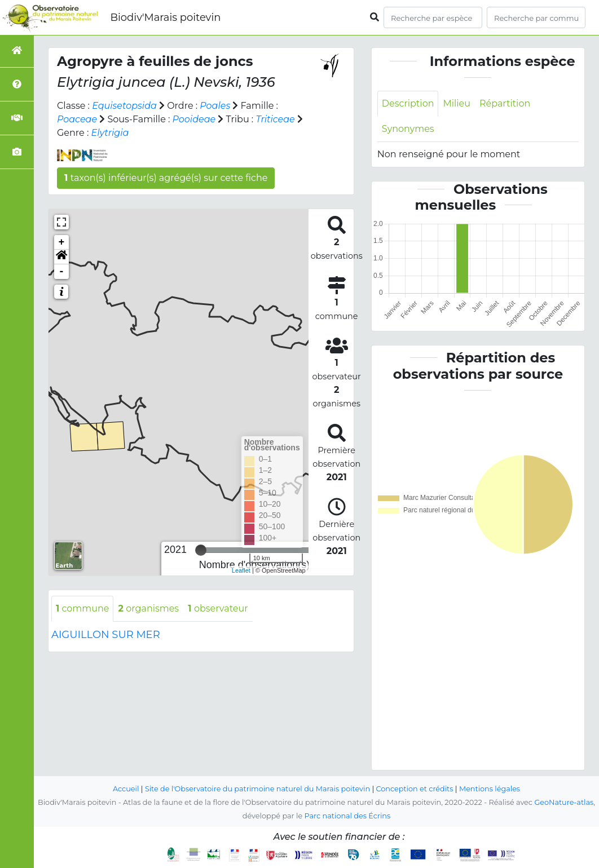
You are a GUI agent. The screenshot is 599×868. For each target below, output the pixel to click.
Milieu (457, 103)
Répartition (505, 103)
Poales (215, 106)
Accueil (125, 789)
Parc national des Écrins (347, 816)
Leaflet (241, 570)
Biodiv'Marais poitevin (165, 17)
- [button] (62, 272)
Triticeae (276, 119)
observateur (219, 608)
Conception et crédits (415, 789)
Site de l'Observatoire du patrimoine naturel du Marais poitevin (257, 789)
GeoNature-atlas (564, 802)
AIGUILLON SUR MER (106, 635)
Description (408, 103)
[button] (61, 257)
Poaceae (77, 119)
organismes (149, 608)
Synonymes (408, 129)
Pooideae (194, 119)
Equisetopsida (124, 106)
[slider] (201, 550)
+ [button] (62, 242)
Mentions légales (490, 789)
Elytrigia (110, 133)
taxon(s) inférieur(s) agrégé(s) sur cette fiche (166, 178)
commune (83, 608)
